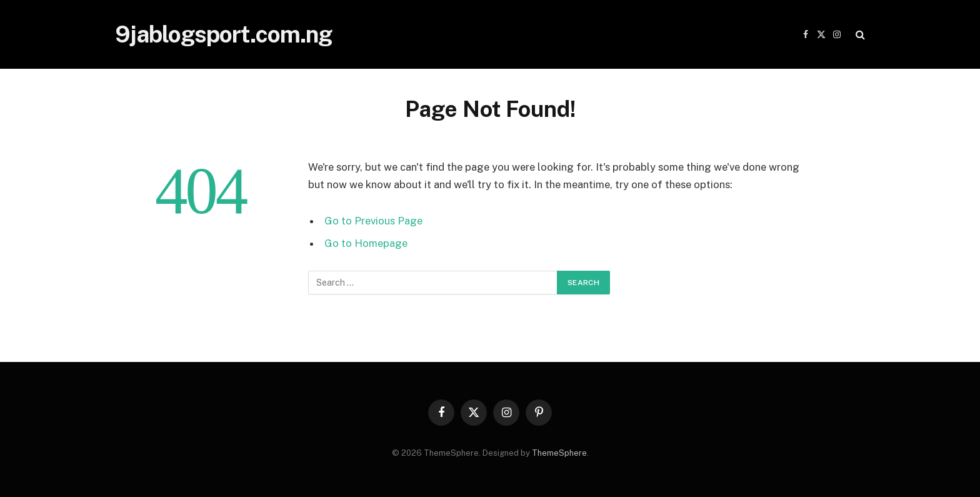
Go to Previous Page (373, 221)
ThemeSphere (559, 453)
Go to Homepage (366, 243)
